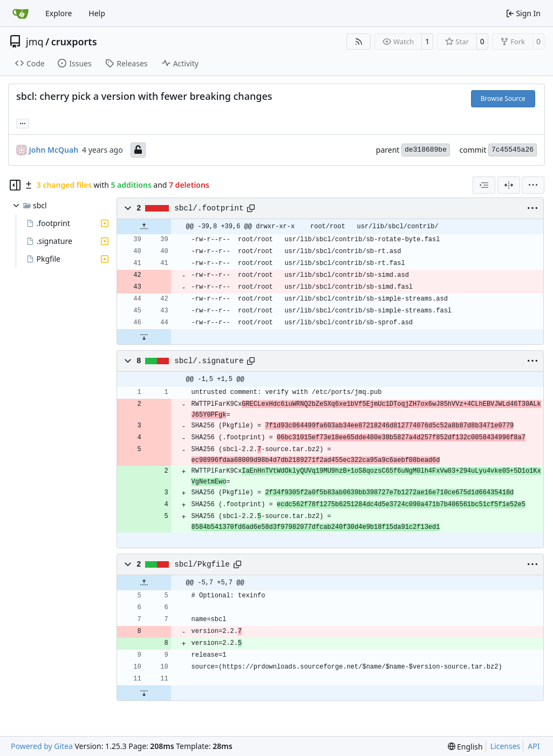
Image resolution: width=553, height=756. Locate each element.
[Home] (21, 13)
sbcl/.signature (209, 361)
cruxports (74, 42)
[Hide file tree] (15, 185)
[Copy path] (251, 208)
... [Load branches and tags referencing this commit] (23, 122)
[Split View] (509, 185)
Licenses (506, 746)
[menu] (533, 185)
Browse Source (503, 98)
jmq (35, 42)
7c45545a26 (513, 150)
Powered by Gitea (42, 746)
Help (97, 13)
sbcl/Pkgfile (202, 564)
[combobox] (484, 185)
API (534, 746)
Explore (59, 13)
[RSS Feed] (359, 42)
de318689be (426, 150)
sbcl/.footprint (209, 208)
